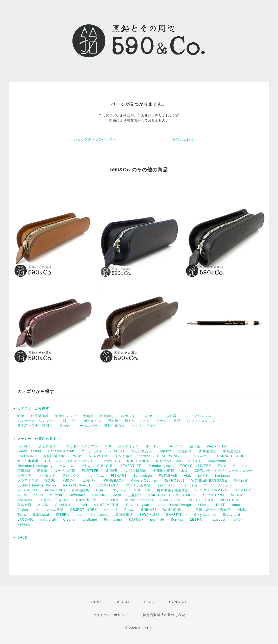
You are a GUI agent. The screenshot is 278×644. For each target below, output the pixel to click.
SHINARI (149, 510)
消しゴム (70, 421)
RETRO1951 (174, 480)
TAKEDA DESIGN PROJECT (173, 495)
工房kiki (24, 471)
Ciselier (69, 520)
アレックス (71, 476)
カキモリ (111, 510)
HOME (97, 602)
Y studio (240, 466)
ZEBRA (196, 520)
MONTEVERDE (107, 505)
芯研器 (171, 416)
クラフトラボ (28, 480)
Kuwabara (77, 495)
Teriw (22, 515)
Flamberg (189, 485)
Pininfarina (113, 520)
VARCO (237, 495)
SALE (22, 537)
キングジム (95, 476)
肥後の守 (69, 480)
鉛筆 (21, 416)
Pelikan (24, 524)
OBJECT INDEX (83, 510)
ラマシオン (119, 490)
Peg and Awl (217, 446)
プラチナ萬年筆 (138, 485)
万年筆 (113, 421)
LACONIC (26, 520)
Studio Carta (214, 495)
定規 (177, 421)
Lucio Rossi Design (175, 505)
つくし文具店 (141, 451)
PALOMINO (27, 456)
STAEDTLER (131, 466)
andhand (90, 520)
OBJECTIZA (170, 500)
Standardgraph (161, 466)
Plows (129, 510)
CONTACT (178, 602)
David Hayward (139, 505)
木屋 (184, 471)
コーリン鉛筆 (65, 471)
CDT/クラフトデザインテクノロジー (224, 471)
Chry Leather (205, 515)
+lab (188, 476)
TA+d (222, 466)
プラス (85, 466)
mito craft (48, 520)
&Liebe (203, 505)
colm (117, 495)
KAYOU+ (136, 520)
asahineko (166, 485)
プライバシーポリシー (110, 615)
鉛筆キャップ (66, 416)
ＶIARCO (116, 451)
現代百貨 (241, 480)
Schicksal (41, 515)
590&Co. (25, 446)
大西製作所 (208, 451)
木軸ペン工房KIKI (55, 500)
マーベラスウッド (218, 485)
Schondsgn (143, 476)
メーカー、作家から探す (37, 439)
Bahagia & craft (61, 451)
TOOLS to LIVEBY (195, 466)
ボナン (237, 520)
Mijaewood (217, 461)
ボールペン (92, 421)
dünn (236, 505)
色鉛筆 (88, 416)
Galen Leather (29, 451)
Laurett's (111, 500)
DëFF (221, 505)
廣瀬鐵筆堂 (124, 515)
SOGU (50, 480)
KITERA (62, 515)
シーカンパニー (198, 456)
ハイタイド (47, 476)
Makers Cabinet (144, 480)
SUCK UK (142, 490)
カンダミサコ (128, 446)
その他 (64, 426)
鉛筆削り (107, 416)
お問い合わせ (183, 139)
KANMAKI (26, 500)
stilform (56, 495)
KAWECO (112, 461)
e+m (99, 490)
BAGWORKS (54, 490)
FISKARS (119, 476)
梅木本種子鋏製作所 (173, 490)
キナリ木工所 (86, 500)
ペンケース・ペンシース (37, 421)
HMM (242, 510)
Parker (23, 510)
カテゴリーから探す (33, 408)
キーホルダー (87, 426)
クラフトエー (49, 446)
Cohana (165, 451)
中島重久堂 (232, 451)
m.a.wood (217, 520)
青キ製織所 (80, 490)
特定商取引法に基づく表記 (164, 615)
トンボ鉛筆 (124, 456)
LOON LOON (109, 485)
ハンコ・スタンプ (201, 421)
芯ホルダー (130, 416)
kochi (80, 515)
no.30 (38, 495)
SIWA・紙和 (149, 515)
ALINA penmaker (139, 500)
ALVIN (43, 505)
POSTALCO (27, 490)
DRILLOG (53, 461)
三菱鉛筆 (135, 495)
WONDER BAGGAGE (209, 480)
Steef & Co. (65, 505)
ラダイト (195, 461)
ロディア (24, 476)
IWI (84, 505)
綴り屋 (195, 446)
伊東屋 (42, 471)
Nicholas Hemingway (35, 466)
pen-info (157, 520)
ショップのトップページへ (95, 139)
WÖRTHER (229, 500)
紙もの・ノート (137, 421)
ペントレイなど (144, 426)
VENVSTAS (99, 456)
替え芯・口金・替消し (35, 426)
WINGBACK (114, 480)
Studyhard (232, 515)
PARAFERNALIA (77, 485)
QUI (108, 446)
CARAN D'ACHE (231, 456)
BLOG (149, 602)
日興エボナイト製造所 (213, 510)
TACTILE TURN (200, 500)
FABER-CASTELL (83, 461)
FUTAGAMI (168, 476)
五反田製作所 (54, 456)
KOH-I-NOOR (138, 461)
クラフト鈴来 (92, 451)
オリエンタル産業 (49, 510)
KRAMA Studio (168, 461)
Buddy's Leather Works (37, 485)
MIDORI (112, 471)
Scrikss (177, 520)
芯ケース (152, 416)
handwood (100, 515)
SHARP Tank (177, 515)
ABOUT (123, 602)
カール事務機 (28, 461)
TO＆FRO (244, 490)
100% (22, 495)
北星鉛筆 (185, 451)
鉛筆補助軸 (40, 416)
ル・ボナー (155, 446)
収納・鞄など (115, 426)
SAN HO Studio (176, 510)
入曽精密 (24, 505)
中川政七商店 (164, 471)
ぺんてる (66, 466)
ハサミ (162, 421)
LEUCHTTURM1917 (212, 490)
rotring (145, 456)
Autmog (176, 446)
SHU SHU (105, 466)
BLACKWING (168, 456)
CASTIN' (99, 495)
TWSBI (77, 456)
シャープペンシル (197, 416)
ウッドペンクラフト (82, 446)
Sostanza (222, 476)
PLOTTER (90, 471)
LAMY (203, 476)
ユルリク (90, 480)
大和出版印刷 (136, 471)
